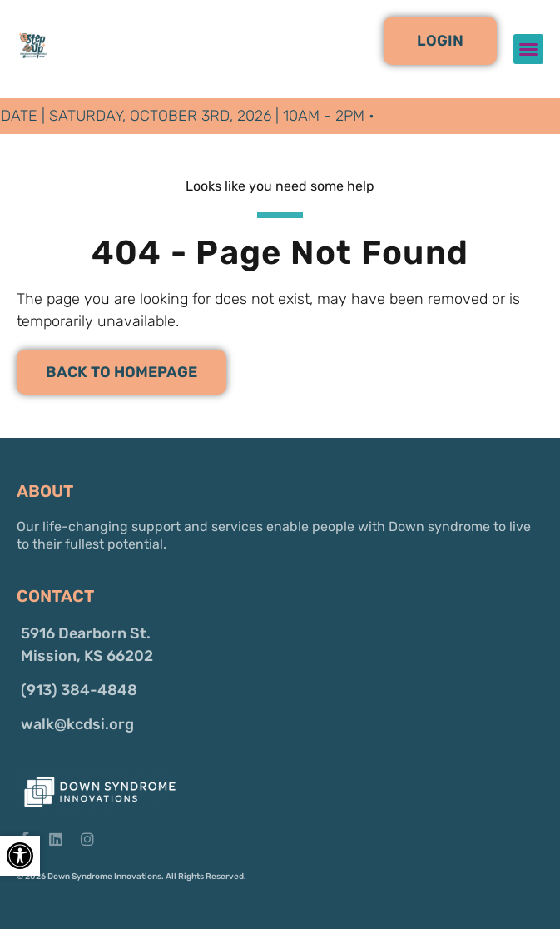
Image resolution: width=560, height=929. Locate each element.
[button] (440, 41)
